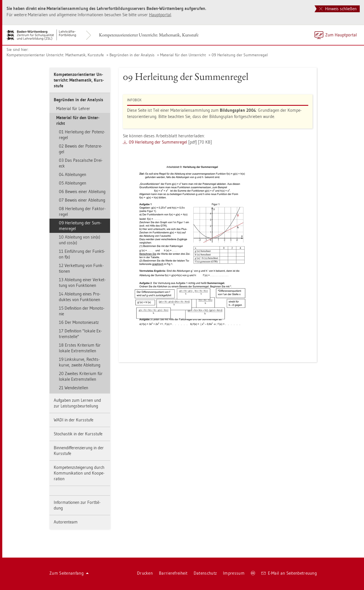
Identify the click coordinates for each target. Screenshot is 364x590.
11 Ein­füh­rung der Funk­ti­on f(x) (82, 254)
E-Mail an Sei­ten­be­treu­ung (289, 573)
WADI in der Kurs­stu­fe (74, 420)
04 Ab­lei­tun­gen (73, 174)
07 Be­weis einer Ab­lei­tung (82, 200)
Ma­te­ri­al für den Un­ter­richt (183, 55)
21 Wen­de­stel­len (74, 388)
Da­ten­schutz (205, 573)
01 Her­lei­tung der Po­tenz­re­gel (82, 135)
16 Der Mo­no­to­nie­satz (79, 322)
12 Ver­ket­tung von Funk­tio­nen (81, 268)
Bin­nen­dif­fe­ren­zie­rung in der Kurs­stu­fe (79, 451)
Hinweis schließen (338, 9)
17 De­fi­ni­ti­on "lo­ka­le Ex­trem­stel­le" (80, 334)
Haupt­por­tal (160, 15)
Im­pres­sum (234, 573)
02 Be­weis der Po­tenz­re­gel (80, 149)
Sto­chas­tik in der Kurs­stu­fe (78, 434)
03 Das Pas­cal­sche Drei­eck (81, 163)
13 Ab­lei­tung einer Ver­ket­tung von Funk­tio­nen (82, 282)
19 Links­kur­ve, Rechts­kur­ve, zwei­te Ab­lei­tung (80, 362)
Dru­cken (145, 573)
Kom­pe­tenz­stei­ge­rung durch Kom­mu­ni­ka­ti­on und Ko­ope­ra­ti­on (79, 473)
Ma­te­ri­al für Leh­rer (73, 108)
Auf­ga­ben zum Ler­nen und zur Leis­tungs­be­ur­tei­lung (77, 403)
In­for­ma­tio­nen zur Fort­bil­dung (77, 505)
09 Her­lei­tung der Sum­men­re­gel (240, 55)
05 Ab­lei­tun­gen (73, 183)
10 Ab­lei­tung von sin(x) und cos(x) (79, 240)
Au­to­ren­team (66, 522)
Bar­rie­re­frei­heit (173, 573)
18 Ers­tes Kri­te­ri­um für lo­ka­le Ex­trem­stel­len (80, 348)
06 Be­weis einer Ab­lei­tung (82, 192)
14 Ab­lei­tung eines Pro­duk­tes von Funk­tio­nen (80, 297)
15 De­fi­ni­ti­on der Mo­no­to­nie (82, 311)
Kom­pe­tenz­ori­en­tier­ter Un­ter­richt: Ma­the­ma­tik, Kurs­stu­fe (149, 35)
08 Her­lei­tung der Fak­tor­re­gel (82, 211)
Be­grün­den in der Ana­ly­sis (132, 55)
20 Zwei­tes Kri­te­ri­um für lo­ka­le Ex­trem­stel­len (81, 376)
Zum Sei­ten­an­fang (69, 573)
